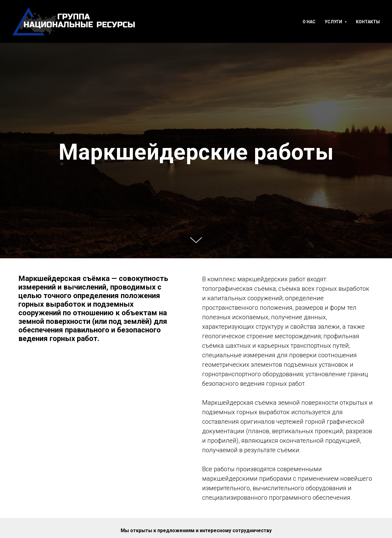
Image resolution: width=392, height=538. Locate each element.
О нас (309, 22)
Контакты (368, 22)
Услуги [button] (334, 22)
